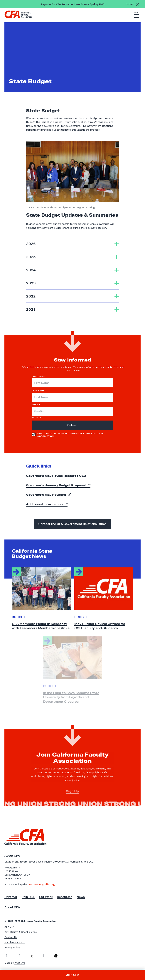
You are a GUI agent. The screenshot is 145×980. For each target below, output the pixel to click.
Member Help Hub (15, 942)
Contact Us (11, 937)
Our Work (46, 897)
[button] (136, 15)
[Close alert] (133, 4)
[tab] (72, 243)
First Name (38, 376)
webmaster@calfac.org (42, 884)
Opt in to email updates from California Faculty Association (68, 435)
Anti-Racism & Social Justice (21, 932)
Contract (11, 897)
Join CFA (28, 897)
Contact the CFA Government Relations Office (72, 524)
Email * (36, 405)
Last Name (38, 390)
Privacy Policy (12, 948)
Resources (65, 897)
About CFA (12, 907)
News (81, 897)
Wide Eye (20, 963)
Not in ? (37, 418)
